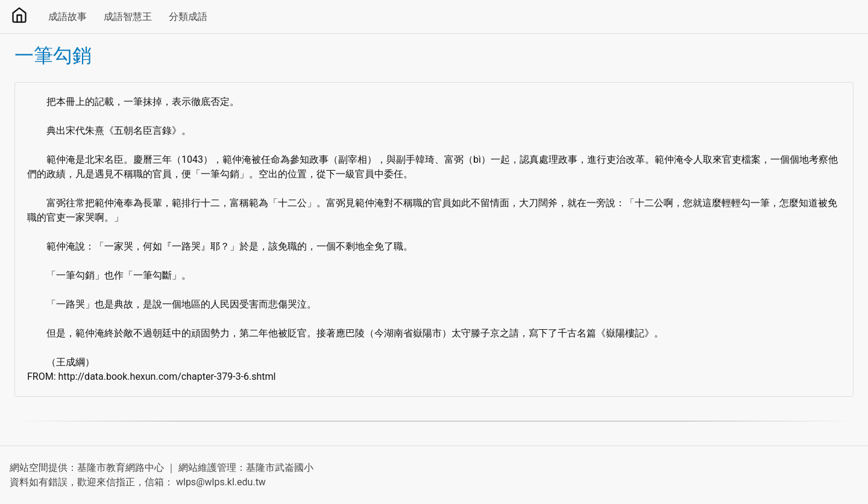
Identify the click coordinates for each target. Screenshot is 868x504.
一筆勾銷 (53, 55)
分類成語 (188, 17)
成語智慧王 (128, 17)
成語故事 (68, 17)
